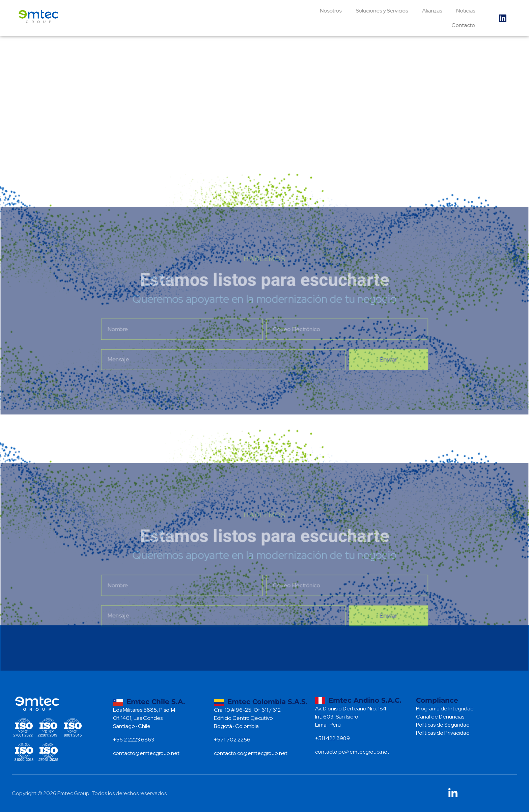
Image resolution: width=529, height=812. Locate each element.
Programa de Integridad (445, 709)
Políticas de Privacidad (443, 733)
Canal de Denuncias (440, 717)
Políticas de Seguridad (443, 725)
